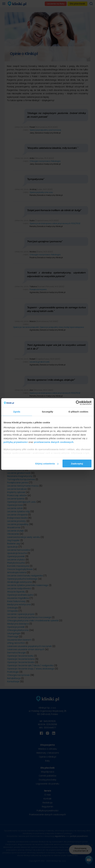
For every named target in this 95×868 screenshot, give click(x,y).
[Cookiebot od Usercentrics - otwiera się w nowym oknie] (78, 403)
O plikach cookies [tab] (78, 412)
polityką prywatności (16, 442)
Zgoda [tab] (17, 412)
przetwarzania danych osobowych (54, 442)
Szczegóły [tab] (47, 412)
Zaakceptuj (77, 464)
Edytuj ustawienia (47, 464)
